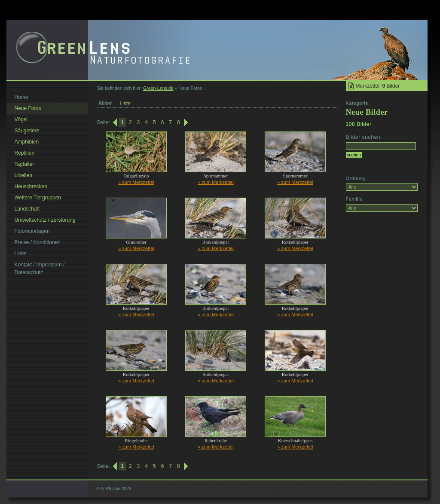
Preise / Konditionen (38, 242)
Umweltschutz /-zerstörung (45, 220)
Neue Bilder (367, 112)
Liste (125, 104)
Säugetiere (27, 131)
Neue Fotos (28, 108)
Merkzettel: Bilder (378, 86)
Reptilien (25, 153)
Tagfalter (24, 164)
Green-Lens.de (158, 88)
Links (21, 254)
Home (21, 97)
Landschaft (27, 209)
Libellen (23, 175)
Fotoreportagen (32, 231)
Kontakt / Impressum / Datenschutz (40, 269)
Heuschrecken (31, 186)
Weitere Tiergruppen (38, 198)
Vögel (21, 119)
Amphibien (27, 142)
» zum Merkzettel (136, 182)
